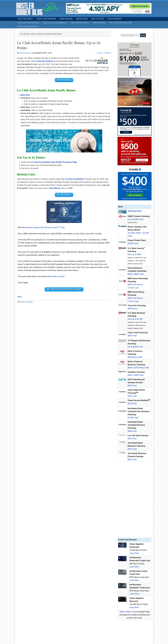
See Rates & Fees (56, 277)
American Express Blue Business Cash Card (45, 228)
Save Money (29, 303)
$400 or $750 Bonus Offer (139, 368)
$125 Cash (132, 396)
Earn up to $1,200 (135, 319)
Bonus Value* (126, 612)
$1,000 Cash (133, 418)
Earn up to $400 (134, 254)
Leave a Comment (104, 53)
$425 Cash (132, 386)
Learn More (134, 553)
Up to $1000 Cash (135, 347)
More (20, 298)
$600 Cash (132, 459)
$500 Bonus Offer (135, 357)
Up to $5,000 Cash (136, 219)
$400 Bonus (133, 309)
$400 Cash (132, 336)
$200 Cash (132, 439)
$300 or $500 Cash (136, 274)
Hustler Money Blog (37, 9)
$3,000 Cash (133, 243)
